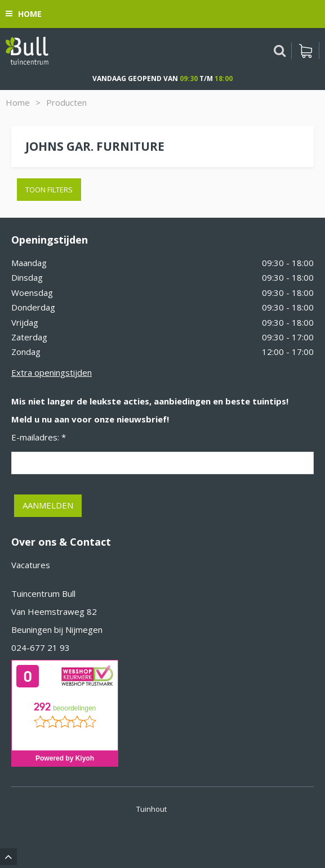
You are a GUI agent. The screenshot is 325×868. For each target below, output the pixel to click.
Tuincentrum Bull (43, 593)
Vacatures (31, 565)
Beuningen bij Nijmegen (57, 629)
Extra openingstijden (52, 372)
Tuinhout (152, 809)
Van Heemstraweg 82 (54, 611)
